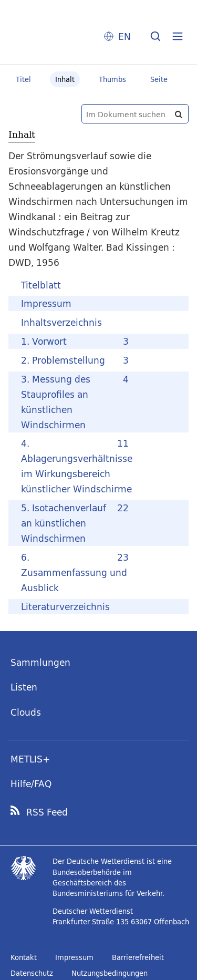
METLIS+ (30, 759)
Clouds (26, 712)
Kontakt (24, 957)
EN (125, 37)
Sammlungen (40, 662)
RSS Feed (47, 812)
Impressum (74, 957)
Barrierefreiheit (138, 957)
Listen (24, 687)
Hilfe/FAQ (31, 784)
